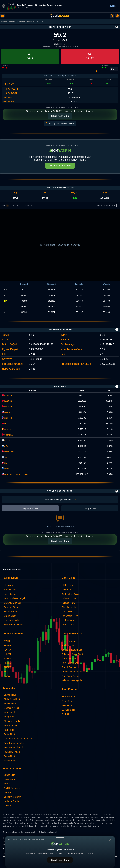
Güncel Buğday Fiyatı (72, 650)
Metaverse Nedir (12, 721)
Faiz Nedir (9, 730)
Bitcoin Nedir (10, 695)
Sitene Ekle (9, 775)
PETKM (8, 663)
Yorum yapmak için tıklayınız (60, 500)
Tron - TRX (67, 612)
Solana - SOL (68, 590)
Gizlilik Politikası (12, 788)
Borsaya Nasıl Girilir (14, 747)
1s (7, 206)
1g (14, 206)
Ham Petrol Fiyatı (70, 663)
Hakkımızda (10, 779)
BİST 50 (7, 401)
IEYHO (7, 650)
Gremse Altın (68, 705)
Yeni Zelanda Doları (13, 625)
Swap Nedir (10, 717)
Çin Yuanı (9, 585)
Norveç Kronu (11, 590)
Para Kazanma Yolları (14, 743)
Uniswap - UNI (69, 598)
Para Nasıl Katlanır (13, 752)
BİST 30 (7, 407)
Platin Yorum (68, 645)
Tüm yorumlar (90, 508)
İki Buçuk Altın (68, 697)
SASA (7, 676)
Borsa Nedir (10, 756)
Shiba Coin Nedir (12, 699)
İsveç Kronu (10, 594)
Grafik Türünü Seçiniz (108, 206)
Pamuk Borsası (69, 667)
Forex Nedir (10, 712)
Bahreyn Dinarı (11, 607)
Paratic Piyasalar (9, 22)
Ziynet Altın (67, 701)
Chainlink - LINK (69, 607)
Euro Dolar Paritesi (71, 676)
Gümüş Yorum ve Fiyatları (74, 672)
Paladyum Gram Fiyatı (72, 654)
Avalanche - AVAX (70, 594)
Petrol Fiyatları (69, 659)
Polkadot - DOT (69, 603)
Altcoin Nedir (10, 704)
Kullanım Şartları (12, 801)
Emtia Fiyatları (69, 641)
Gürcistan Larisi (12, 620)
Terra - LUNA (68, 625)
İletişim (7, 806)
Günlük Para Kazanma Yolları (18, 739)
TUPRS (8, 667)
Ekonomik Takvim (12, 797)
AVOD (7, 641)
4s (11, 206)
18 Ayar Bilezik (69, 710)
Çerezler (8, 792)
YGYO (7, 672)
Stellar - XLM (68, 620)
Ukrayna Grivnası (12, 603)
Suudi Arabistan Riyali (15, 598)
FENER (8, 645)
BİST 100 (7, 395)
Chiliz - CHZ (67, 585)
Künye (7, 784)
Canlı (3, 206)
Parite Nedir (10, 734)
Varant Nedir (10, 761)
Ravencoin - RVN (70, 616)
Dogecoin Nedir (12, 708)
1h (17, 206)
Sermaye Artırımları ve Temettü (60, 124)
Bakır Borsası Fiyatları (72, 680)
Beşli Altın (66, 714)
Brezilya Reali (11, 612)
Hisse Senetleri (26, 22)
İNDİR (113, 6)
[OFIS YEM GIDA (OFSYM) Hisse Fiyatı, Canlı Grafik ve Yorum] (60, 16)
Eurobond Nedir (12, 725)
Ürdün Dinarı (10, 616)
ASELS (7, 659)
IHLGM (7, 654)
